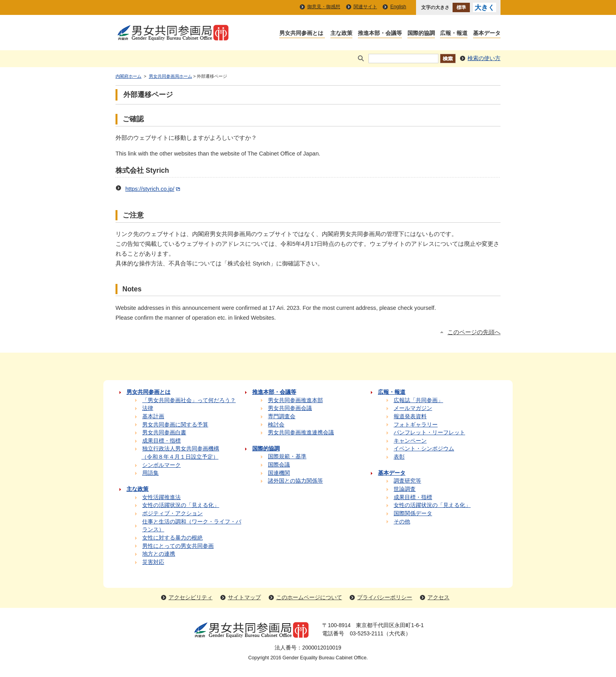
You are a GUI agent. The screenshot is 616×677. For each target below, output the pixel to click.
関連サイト (365, 7)
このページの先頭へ (474, 332)
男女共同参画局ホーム (170, 76)
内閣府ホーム (128, 76)
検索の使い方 (484, 58)
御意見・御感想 (324, 7)
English (398, 7)
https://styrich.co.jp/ (153, 189)
